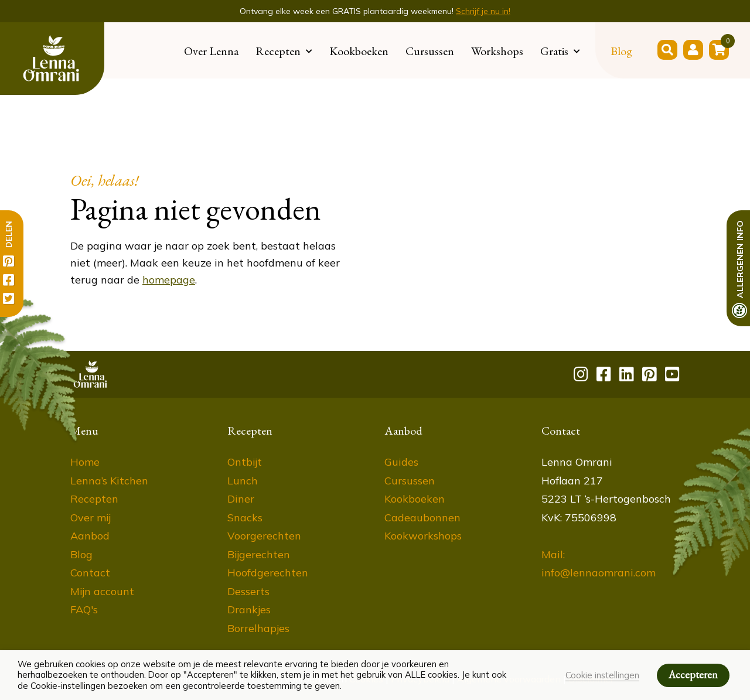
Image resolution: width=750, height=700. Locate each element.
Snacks (245, 518)
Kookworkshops (423, 536)
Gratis (554, 51)
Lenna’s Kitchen (109, 481)
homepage (169, 280)
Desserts (248, 591)
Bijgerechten (259, 554)
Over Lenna (211, 51)
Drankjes (249, 609)
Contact (90, 573)
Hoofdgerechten (268, 573)
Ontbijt (245, 462)
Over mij (91, 518)
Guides (401, 462)
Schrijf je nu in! (483, 11)
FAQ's (84, 609)
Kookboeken (359, 51)
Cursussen (430, 51)
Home (85, 462)
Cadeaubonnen (422, 518)
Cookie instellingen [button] (602, 675)
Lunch (243, 481)
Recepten (278, 51)
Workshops (497, 51)
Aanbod (90, 536)
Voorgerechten (264, 536)
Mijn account (102, 591)
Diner (241, 499)
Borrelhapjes (258, 628)
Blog (621, 51)
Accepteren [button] (693, 675)
